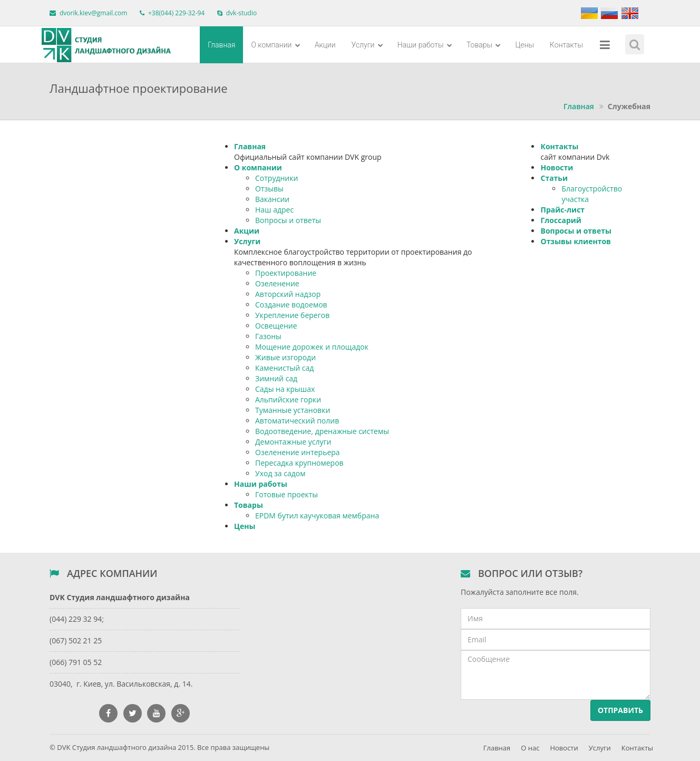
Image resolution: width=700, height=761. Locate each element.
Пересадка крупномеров (299, 463)
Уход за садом (280, 473)
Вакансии (272, 199)
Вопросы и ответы (288, 220)
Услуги (367, 45)
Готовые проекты (286, 494)
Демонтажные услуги (293, 442)
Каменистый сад (284, 368)
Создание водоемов (291, 305)
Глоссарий (561, 220)
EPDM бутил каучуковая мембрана (317, 516)
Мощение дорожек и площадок (312, 347)
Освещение (276, 326)
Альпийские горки (288, 399)
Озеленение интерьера (298, 452)
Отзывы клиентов (575, 241)
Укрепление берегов (292, 315)
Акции (325, 45)
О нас (530, 748)
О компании (275, 45)
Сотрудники (276, 178)
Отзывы (269, 189)
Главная (221, 45)
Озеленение (277, 283)
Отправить (620, 710)
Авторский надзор (288, 294)
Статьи (554, 178)
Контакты (566, 45)
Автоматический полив (297, 421)
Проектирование (286, 273)
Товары (484, 45)
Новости (557, 167)
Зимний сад (276, 378)
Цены (524, 45)
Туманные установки (293, 410)
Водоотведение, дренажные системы (322, 431)
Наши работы (425, 45)
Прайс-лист (562, 210)
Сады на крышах (285, 389)
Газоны (268, 336)
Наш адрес (274, 210)
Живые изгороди (285, 357)
